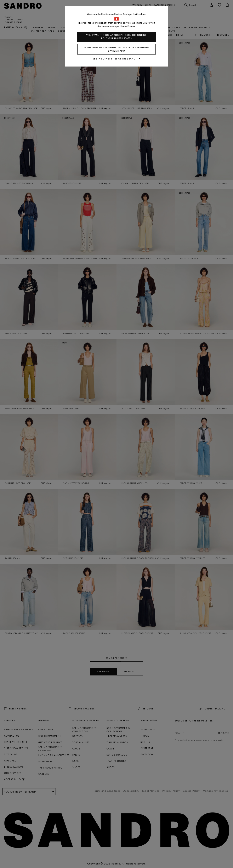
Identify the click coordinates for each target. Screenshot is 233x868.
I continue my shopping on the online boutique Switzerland (117, 49)
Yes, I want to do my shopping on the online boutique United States (116, 37)
